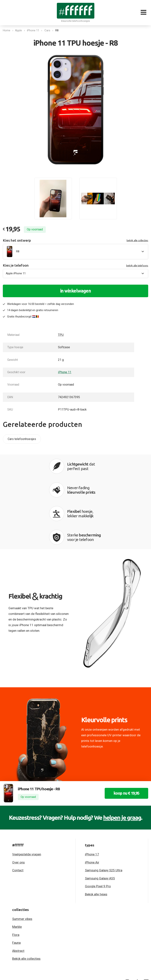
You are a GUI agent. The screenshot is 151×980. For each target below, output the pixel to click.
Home (7, 30)
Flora (16, 888)
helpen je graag (122, 771)
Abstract (18, 904)
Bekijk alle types (96, 848)
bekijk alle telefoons (137, 265)
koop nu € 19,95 (125, 747)
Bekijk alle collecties (26, 912)
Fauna (16, 896)
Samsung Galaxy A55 (100, 832)
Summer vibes (22, 872)
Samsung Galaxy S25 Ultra (104, 824)
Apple (19, 30)
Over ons (18, 816)
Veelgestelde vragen (27, 808)
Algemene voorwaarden (34, 936)
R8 (57, 30)
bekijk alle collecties (137, 240)
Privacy (8, 936)
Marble (17, 880)
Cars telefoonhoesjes (22, 439)
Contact (18, 824)
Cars (48, 30)
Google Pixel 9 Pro (98, 840)
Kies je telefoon (75, 265)
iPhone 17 (92, 808)
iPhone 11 (34, 30)
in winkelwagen (76, 291)
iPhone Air (92, 816)
